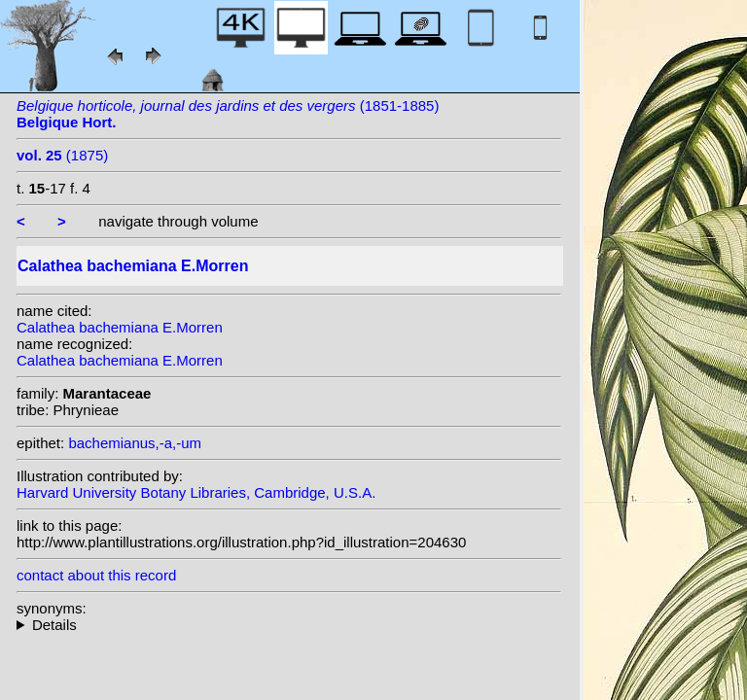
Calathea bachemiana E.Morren (120, 327)
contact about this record (96, 575)
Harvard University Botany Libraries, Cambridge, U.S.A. (196, 492)
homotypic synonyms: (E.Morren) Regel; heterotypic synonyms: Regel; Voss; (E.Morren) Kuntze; (289, 625)
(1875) (62, 155)
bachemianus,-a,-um (135, 443)
